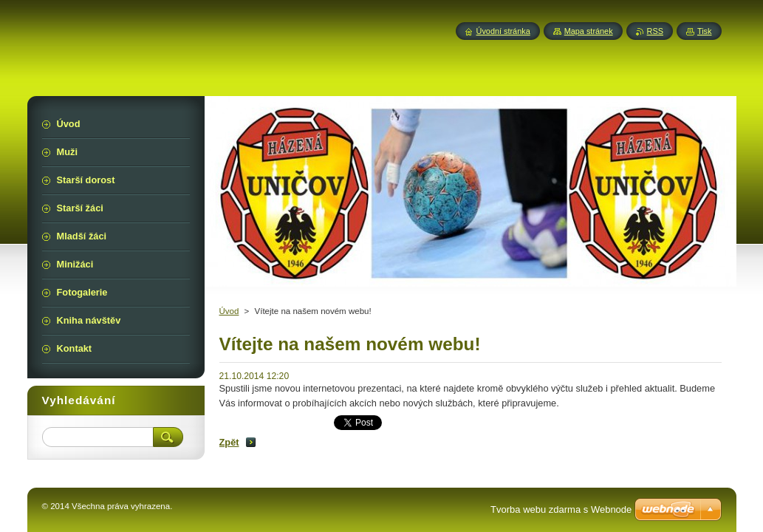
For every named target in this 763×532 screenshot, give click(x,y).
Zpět (229, 442)
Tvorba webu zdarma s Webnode (561, 509)
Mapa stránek (589, 31)
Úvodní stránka (503, 31)
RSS (655, 31)
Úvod (229, 311)
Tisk (705, 31)
